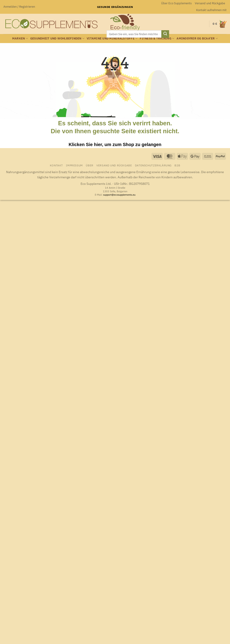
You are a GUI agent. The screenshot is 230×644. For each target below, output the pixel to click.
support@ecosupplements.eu (119, 195)
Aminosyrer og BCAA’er (197, 38)
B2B (177, 165)
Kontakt (56, 165)
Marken (20, 38)
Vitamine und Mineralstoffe (112, 38)
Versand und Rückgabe (210, 3)
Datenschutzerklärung (153, 165)
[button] (19, 7)
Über (89, 165)
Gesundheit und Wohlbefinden (57, 38)
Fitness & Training (157, 38)
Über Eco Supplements (176, 3)
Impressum (74, 165)
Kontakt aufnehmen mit (211, 10)
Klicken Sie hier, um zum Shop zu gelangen (115, 144)
